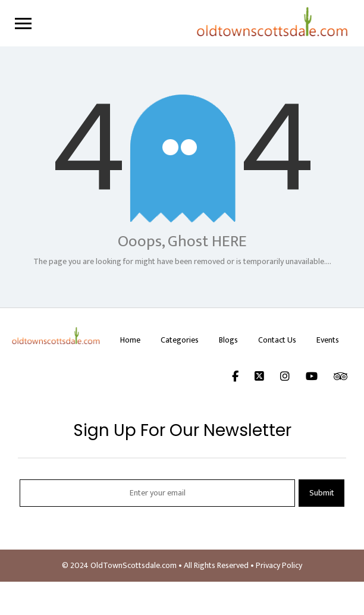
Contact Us (277, 340)
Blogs (228, 340)
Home (130, 340)
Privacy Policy (279, 565)
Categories (180, 340)
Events (328, 340)
